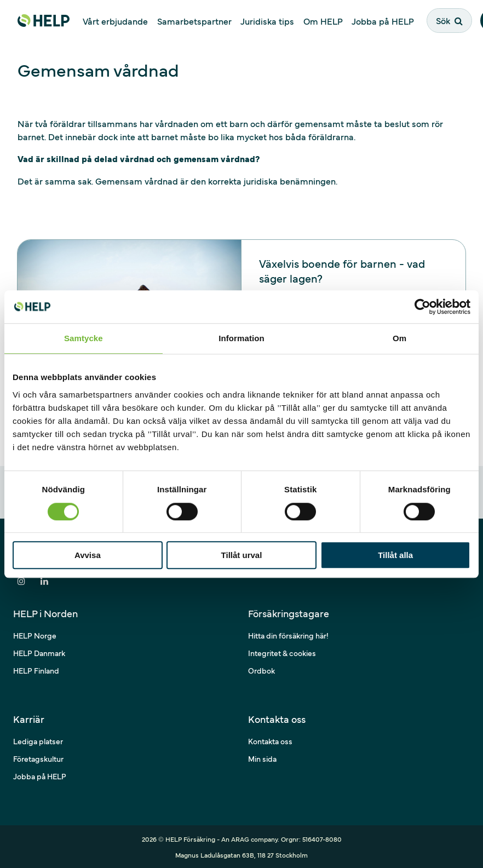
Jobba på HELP (40, 776)
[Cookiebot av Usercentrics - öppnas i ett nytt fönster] (422, 307)
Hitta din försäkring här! (288, 635)
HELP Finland (36, 670)
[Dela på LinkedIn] (44, 581)
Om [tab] (399, 338)
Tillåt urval (242, 555)
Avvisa (88, 555)
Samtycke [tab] (84, 338)
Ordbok (261, 670)
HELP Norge (35, 635)
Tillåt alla (395, 555)
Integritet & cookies (282, 653)
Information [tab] (242, 338)
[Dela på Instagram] (21, 581)
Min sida (262, 758)
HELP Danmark (39, 653)
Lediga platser (38, 741)
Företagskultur (38, 758)
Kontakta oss (270, 741)
